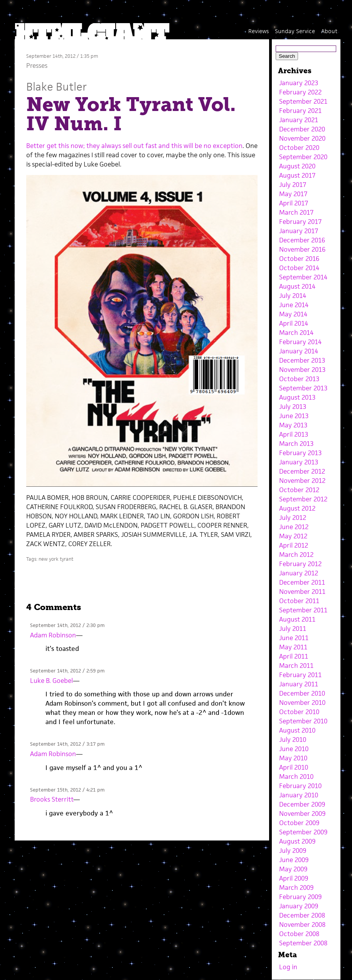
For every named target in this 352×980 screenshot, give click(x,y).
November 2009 (302, 814)
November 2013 (302, 370)
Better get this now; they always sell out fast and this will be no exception (134, 146)
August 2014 (297, 286)
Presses (37, 66)
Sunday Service (295, 31)
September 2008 (303, 943)
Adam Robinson (53, 635)
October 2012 (299, 490)
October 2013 (299, 379)
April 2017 (294, 203)
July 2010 (293, 740)
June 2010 (294, 749)
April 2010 (294, 767)
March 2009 (296, 888)
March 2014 (296, 333)
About (329, 31)
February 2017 (300, 222)
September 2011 (303, 610)
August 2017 (297, 175)
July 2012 (293, 518)
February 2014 (300, 342)
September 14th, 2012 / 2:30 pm (67, 625)
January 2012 (299, 573)
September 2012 (303, 499)
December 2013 (302, 360)
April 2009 (294, 878)
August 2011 (297, 619)
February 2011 (300, 675)
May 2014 (293, 314)
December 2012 (302, 471)
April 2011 (294, 656)
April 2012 (294, 545)
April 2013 (294, 434)
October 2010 (299, 712)
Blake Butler (56, 87)
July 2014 (293, 296)
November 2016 (302, 249)
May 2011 (293, 647)
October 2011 (299, 601)
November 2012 (302, 481)
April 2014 (294, 323)
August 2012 (297, 508)
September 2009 (303, 832)
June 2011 (294, 638)
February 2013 (300, 453)
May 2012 (293, 536)
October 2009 (299, 823)
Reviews (259, 31)
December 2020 (302, 129)
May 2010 (293, 758)
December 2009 (302, 804)
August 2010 (297, 730)
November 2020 (302, 138)
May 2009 (293, 869)
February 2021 (300, 111)
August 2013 (297, 397)
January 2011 (299, 684)
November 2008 (302, 925)
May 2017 (293, 194)
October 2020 (299, 148)
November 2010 (302, 703)
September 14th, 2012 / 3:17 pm (67, 744)
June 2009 (294, 860)
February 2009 (300, 897)
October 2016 (299, 259)
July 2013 (293, 407)
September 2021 (303, 101)
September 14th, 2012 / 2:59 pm (67, 671)
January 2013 (299, 462)
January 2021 (299, 120)
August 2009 (297, 841)
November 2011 (302, 592)
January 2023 (299, 83)
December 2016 (302, 240)
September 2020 (303, 157)
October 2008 (299, 934)
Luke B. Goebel (51, 681)
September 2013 (303, 388)
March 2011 (296, 666)
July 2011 (293, 629)
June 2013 (294, 416)
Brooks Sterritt (52, 799)
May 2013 (293, 425)
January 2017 (299, 231)
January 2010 (299, 795)
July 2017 (293, 185)
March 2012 (296, 555)
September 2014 (303, 277)
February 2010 (300, 786)
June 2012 (294, 527)
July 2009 (293, 851)
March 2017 (296, 212)
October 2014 (299, 268)
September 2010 (303, 721)
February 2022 (300, 92)
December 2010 (302, 693)
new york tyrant (56, 559)
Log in (288, 967)
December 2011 (302, 582)
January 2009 (299, 906)
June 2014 (294, 305)
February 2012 (300, 564)
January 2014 (299, 351)
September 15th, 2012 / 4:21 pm (67, 790)
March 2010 (296, 777)
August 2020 (297, 166)
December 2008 (302, 915)
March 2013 (296, 444)
